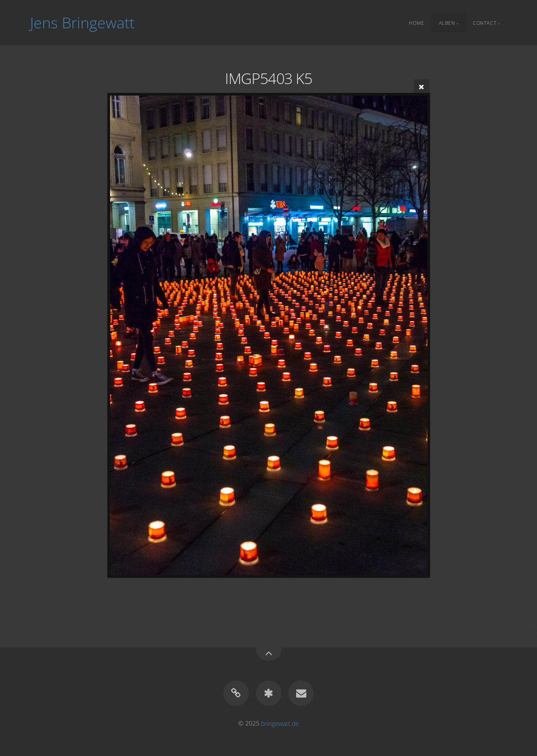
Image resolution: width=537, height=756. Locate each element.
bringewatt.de (280, 723)
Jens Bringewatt (82, 23)
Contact (485, 22)
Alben (447, 22)
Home (416, 22)
